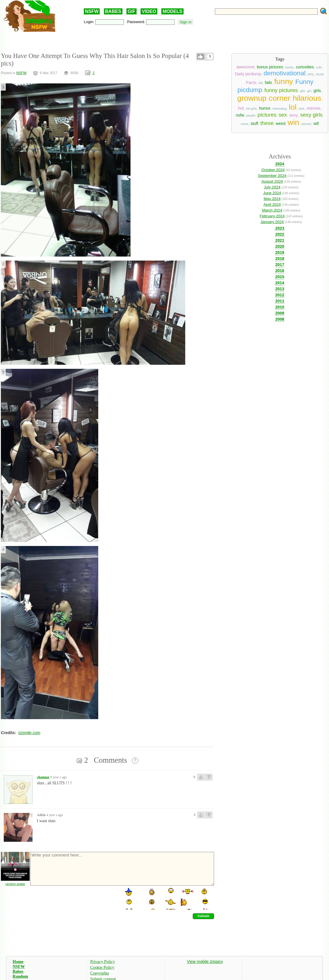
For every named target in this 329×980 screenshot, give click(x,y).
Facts (251, 83)
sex (283, 115)
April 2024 (272, 204)
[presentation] (73, 898)
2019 (280, 253)
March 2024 (272, 210)
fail (261, 83)
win (293, 122)
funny (284, 81)
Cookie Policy (102, 967)
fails (268, 83)
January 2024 (272, 222)
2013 (280, 289)
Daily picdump (248, 74)
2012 (280, 295)
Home (18, 962)
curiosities (305, 67)
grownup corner (264, 98)
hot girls (251, 109)
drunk (320, 74)
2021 (280, 240)
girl (309, 91)
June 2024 (272, 193)
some (245, 124)
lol (293, 107)
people (251, 115)
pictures (267, 115)
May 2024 (272, 199)
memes (313, 108)
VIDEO (149, 11)
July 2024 (272, 187)
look (302, 109)
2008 (280, 319)
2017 (280, 265)
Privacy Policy (103, 962)
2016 (280, 271)
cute (319, 67)
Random (20, 976)
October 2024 (273, 170)
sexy (294, 115)
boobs (289, 67)
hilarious (307, 98)
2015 (280, 277)
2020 (280, 246)
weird (280, 124)
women (306, 124)
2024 (280, 164)
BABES (113, 11)
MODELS (172, 11)
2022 (280, 234)
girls (317, 91)
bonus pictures (270, 67)
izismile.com (29, 733)
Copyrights (100, 973)
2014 (280, 283)
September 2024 (272, 176)
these (267, 123)
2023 (280, 228)
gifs (303, 91)
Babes (18, 971)
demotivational (285, 73)
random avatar (15, 884)
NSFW (92, 11)
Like (201, 57)
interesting (280, 109)
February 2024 (272, 216)
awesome (246, 67)
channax (43, 777)
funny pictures (281, 90)
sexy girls (311, 115)
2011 (280, 301)
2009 (280, 313)
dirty (311, 74)
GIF (132, 11)
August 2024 (272, 181)
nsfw (240, 115)
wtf (316, 124)
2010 (280, 307)
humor (265, 108)
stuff (254, 124)
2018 (280, 259)
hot (241, 108)
